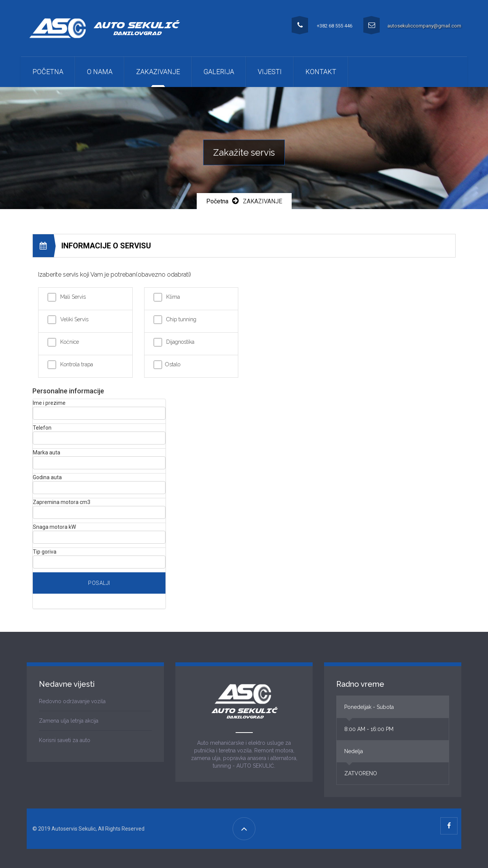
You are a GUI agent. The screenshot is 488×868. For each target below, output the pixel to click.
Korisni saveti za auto (65, 740)
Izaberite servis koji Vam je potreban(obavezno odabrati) (115, 275)
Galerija (219, 72)
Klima (173, 297)
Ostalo (173, 364)
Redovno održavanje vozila (72, 701)
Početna (48, 72)
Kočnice (70, 342)
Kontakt (321, 72)
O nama (100, 72)
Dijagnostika (180, 342)
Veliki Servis (74, 319)
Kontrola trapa (77, 364)
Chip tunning (181, 319)
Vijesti (270, 72)
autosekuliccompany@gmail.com (424, 26)
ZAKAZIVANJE (158, 72)
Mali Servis (73, 297)
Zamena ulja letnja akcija (69, 721)
